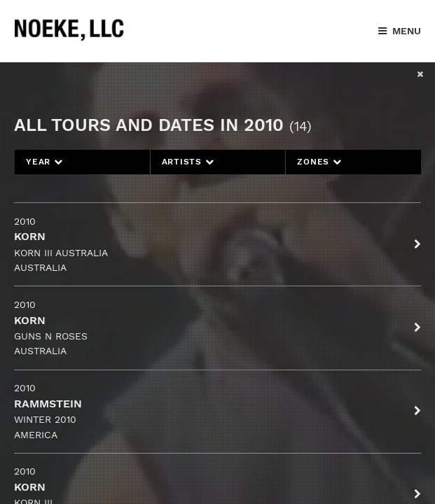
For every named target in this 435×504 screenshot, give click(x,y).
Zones (319, 162)
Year (44, 162)
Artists (188, 162)
